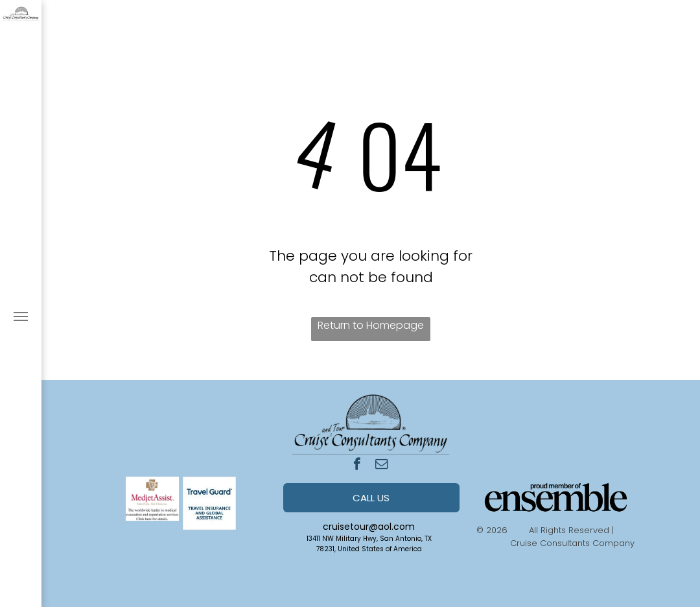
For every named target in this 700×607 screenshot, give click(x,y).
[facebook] (357, 466)
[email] (381, 466)
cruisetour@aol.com (369, 527)
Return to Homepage (371, 325)
